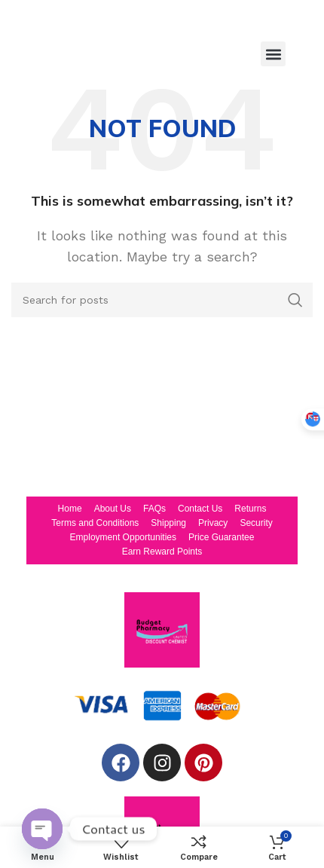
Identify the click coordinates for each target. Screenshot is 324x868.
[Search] (162, 300)
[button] (273, 54)
